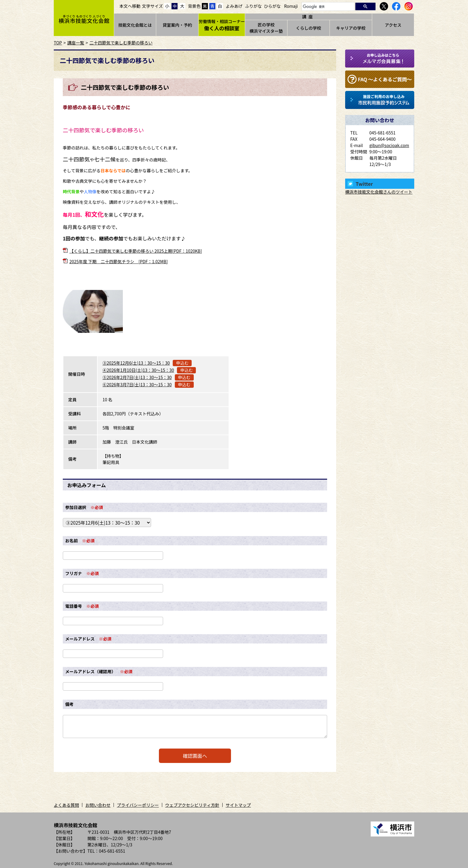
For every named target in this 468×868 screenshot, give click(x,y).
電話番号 (74, 606)
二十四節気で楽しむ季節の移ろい (121, 43)
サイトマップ (238, 805)
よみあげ (234, 6)
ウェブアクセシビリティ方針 (192, 805)
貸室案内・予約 (177, 25)
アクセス (393, 25)
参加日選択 (76, 507)
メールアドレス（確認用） (90, 671)
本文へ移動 (130, 6)
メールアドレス (80, 639)
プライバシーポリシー (138, 805)
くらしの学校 (308, 28)
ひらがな (272, 6)
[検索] (327, 7)
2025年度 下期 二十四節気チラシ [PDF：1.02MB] (119, 261)
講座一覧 (76, 43)
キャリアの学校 (351, 28)
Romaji (291, 6)
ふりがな (253, 6)
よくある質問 (66, 805)
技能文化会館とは (135, 25)
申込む (182, 363)
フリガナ (74, 573)
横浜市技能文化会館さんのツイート (379, 192)
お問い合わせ (98, 805)
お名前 (71, 541)
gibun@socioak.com (389, 145)
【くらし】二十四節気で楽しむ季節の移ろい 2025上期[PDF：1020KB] (136, 251)
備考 (69, 704)
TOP (58, 43)
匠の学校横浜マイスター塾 (266, 28)
